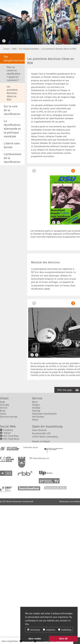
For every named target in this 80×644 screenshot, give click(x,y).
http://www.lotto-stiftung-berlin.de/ (7, 459)
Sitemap (36, 411)
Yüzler (3, 414)
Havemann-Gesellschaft (44, 414)
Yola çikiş (5, 405)
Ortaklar (36, 408)
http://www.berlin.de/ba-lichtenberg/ (22, 460)
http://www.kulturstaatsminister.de (53, 448)
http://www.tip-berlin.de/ (46, 473)
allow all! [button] (63, 639)
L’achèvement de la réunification (13, 158)
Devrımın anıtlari (9, 417)
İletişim (36, 405)
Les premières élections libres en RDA (12, 93)
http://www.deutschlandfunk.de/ (29, 488)
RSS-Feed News (11, 439)
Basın (35, 402)
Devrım (4, 408)
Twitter (7, 433)
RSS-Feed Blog (11, 436)
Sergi (2, 402)
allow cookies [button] (35, 639)
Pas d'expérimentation (29, 49)
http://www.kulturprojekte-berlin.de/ (7, 473)
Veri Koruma (38, 417)
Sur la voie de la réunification (12, 110)
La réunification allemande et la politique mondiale (12, 129)
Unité (14, 49)
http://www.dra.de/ (7, 488)
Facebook (8, 430)
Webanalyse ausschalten (70, 502)
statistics (49, 630)
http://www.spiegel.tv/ (50, 480)
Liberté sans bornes (12, 145)
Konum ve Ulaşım (41, 441)
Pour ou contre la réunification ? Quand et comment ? (13, 74)
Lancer (6, 49)
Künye (35, 420)
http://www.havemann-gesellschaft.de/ (10, 449)
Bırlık (3, 411)
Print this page (65, 390)
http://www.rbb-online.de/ (26, 473)
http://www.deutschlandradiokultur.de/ (55, 488)
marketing (65, 630)
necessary (34, 630)
